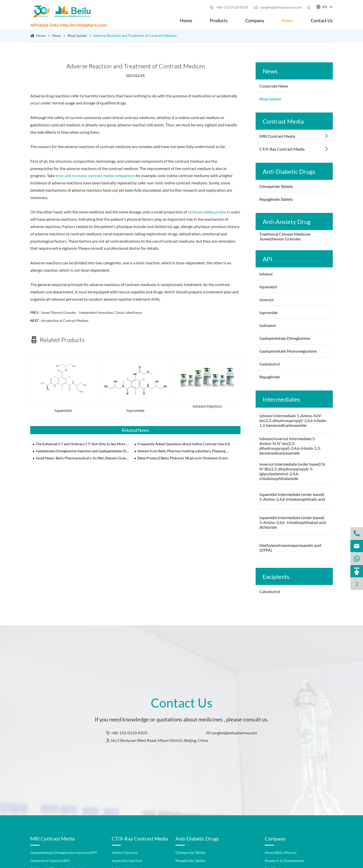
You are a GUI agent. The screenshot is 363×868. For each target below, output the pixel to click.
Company (255, 20)
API (267, 259)
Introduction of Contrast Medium (65, 321)
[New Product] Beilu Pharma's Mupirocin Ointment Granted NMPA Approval (184, 458)
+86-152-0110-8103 (229, 7)
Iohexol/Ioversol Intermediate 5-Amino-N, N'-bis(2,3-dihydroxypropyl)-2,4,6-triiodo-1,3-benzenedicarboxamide (290, 446)
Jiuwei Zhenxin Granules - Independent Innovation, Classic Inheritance (91, 313)
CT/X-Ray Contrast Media (282, 149)
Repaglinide (270, 377)
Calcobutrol (270, 591)
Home (186, 20)
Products (219, 20)
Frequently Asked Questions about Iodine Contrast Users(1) (184, 444)
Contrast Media (283, 121)
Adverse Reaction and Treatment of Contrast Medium (135, 35)
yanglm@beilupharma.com (278, 7)
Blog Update (77, 35)
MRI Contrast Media (277, 136)
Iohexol (266, 274)
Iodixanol (268, 325)
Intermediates (281, 399)
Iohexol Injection (207, 406)
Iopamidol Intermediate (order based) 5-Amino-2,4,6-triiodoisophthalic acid (292, 497)
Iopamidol (64, 410)
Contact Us (322, 20)
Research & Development (284, 861)
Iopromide (135, 410)
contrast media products (209, 212)
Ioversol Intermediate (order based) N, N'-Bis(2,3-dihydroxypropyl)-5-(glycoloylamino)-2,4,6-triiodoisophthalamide (292, 471)
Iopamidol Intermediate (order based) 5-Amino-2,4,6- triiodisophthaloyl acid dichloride (293, 522)
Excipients (276, 577)
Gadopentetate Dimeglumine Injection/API (64, 852)
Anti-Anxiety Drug (287, 222)
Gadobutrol (270, 364)
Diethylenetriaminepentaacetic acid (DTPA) (290, 548)
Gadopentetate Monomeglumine (288, 351)
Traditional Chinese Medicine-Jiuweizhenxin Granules (285, 236)
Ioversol (267, 300)
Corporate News (274, 86)
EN (325, 7)
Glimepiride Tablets (276, 186)
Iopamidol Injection (127, 861)
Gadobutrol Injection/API (50, 861)
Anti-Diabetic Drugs (289, 171)
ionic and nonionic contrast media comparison (95, 175)
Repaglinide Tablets (276, 199)
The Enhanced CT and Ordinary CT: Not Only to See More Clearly (83, 444)
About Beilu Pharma (281, 852)
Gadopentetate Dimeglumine (285, 338)
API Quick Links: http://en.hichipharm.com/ (69, 25)
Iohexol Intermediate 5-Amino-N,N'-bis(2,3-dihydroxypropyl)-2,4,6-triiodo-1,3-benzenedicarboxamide (293, 420)
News (288, 20)
